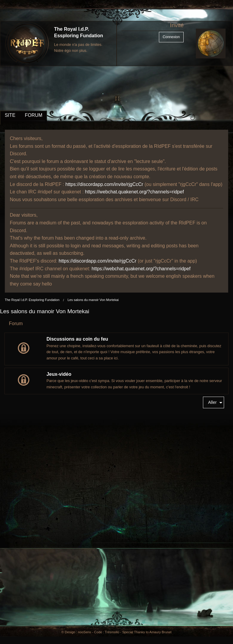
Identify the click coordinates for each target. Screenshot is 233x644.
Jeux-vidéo (59, 374)
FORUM (34, 115)
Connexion (171, 37)
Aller (212, 402)
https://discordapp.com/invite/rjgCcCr (104, 184)
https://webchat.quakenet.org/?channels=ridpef (135, 192)
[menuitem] (214, 402)
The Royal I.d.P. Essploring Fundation (32, 300)
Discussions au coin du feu (77, 339)
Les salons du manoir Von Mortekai (93, 300)
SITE (10, 115)
